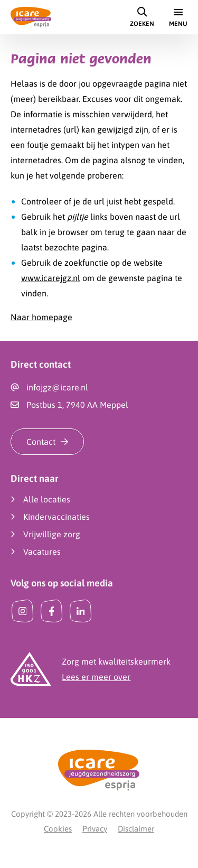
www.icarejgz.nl (51, 278)
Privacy (95, 829)
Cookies (58, 829)
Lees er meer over (96, 677)
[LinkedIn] (81, 611)
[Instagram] (22, 611)
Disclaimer (136, 829)
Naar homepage (41, 317)
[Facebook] (51, 611)
